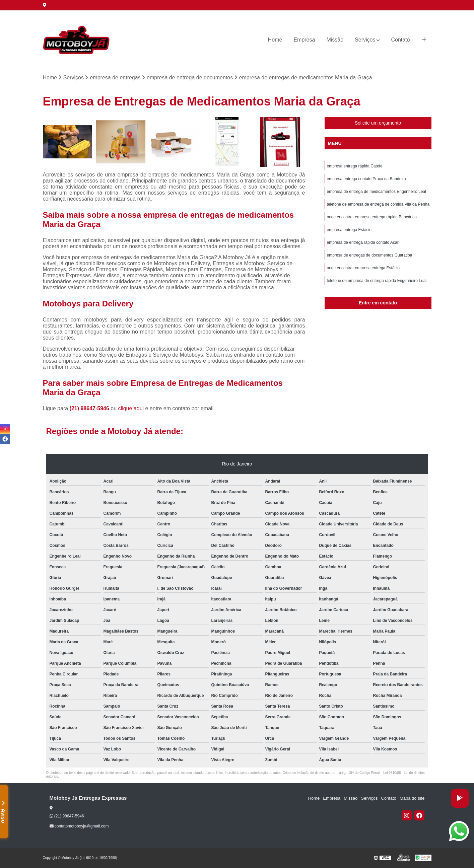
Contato (400, 40)
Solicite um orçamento (378, 123)
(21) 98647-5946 (90, 408)
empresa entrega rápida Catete (355, 166)
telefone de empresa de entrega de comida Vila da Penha (378, 204)
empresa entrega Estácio (349, 230)
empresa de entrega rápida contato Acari (363, 242)
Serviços (365, 40)
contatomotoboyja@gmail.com (79, 826)
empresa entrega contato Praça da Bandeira (366, 179)
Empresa (304, 40)
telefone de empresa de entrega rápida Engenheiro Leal (377, 281)
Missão (335, 40)
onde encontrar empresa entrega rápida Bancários (372, 217)
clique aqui (131, 408)
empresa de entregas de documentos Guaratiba (370, 255)
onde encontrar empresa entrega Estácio (363, 268)
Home (275, 40)
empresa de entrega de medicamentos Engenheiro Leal (377, 192)
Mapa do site (412, 798)
